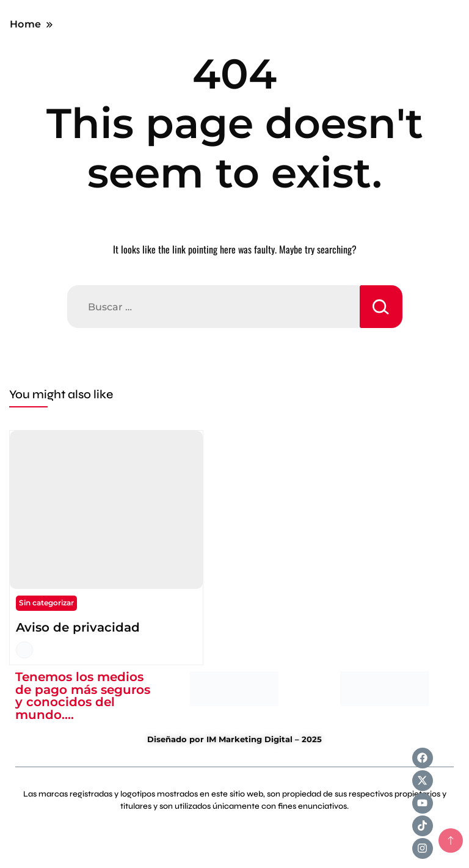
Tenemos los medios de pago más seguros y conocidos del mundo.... (83, 696)
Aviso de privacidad (78, 627)
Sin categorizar (46, 603)
